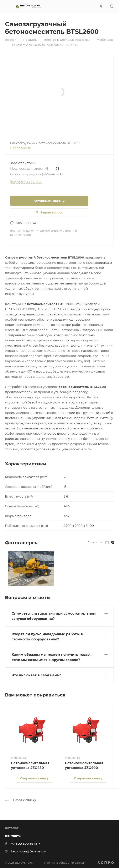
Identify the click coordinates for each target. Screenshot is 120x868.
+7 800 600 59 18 (24, 844)
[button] (59, 615)
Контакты (13, 836)
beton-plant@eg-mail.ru (28, 851)
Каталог (12, 828)
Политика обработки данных (65, 863)
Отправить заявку (49, 201)
